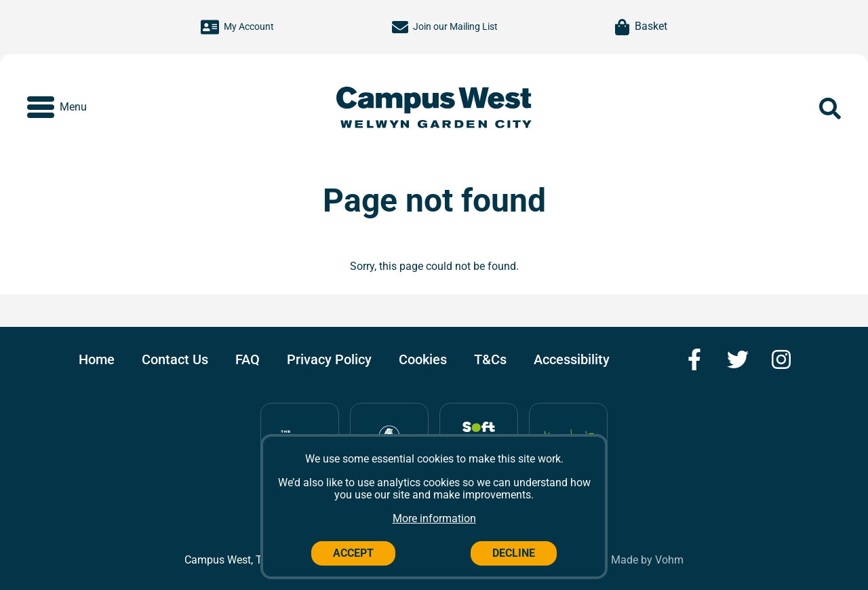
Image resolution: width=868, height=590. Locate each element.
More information (434, 518)
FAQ (248, 359)
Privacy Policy (329, 359)
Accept (353, 553)
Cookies (423, 359)
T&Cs (490, 359)
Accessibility (572, 359)
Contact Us (175, 359)
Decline (514, 553)
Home (97, 359)
